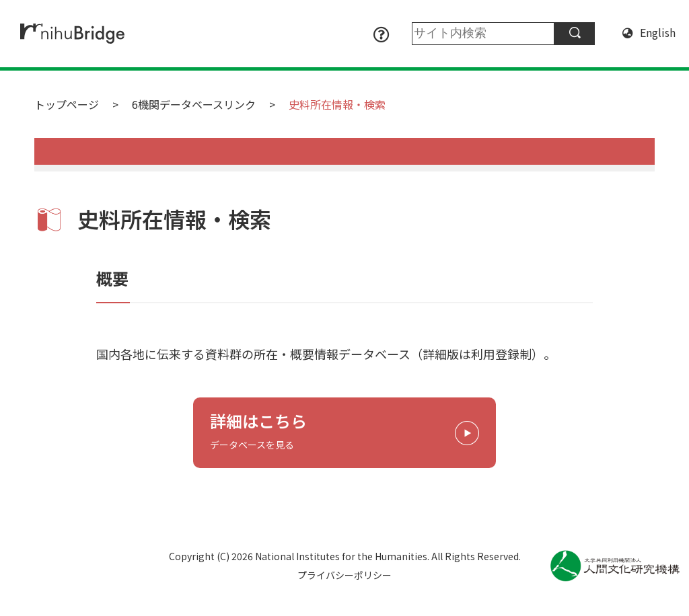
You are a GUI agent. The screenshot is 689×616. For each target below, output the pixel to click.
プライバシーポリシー (344, 575)
